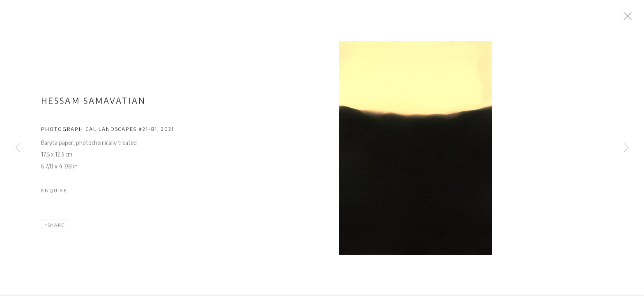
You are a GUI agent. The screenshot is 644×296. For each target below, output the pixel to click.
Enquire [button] (54, 193)
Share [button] (56, 228)
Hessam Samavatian (93, 103)
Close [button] (628, 18)
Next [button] (626, 148)
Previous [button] (18, 148)
